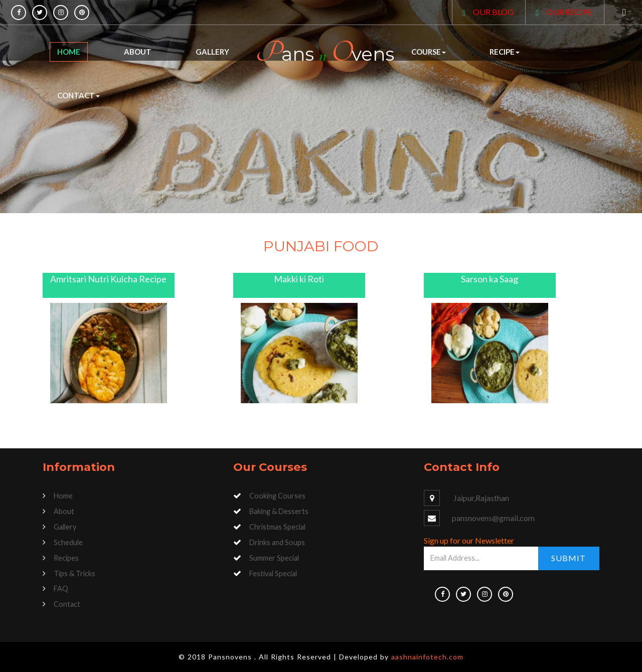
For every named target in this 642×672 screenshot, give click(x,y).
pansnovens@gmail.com (493, 518)
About (138, 52)
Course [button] (429, 52)
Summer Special (274, 558)
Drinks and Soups (277, 542)
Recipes (66, 558)
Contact (67, 604)
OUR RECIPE (569, 12)
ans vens (325, 53)
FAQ (61, 589)
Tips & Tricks (74, 573)
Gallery (212, 52)
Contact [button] (78, 95)
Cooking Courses (277, 496)
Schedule (68, 542)
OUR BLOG (493, 12)
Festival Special (273, 573)
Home (69, 52)
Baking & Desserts (279, 511)
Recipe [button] (505, 52)
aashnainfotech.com (427, 657)
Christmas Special (277, 527)
